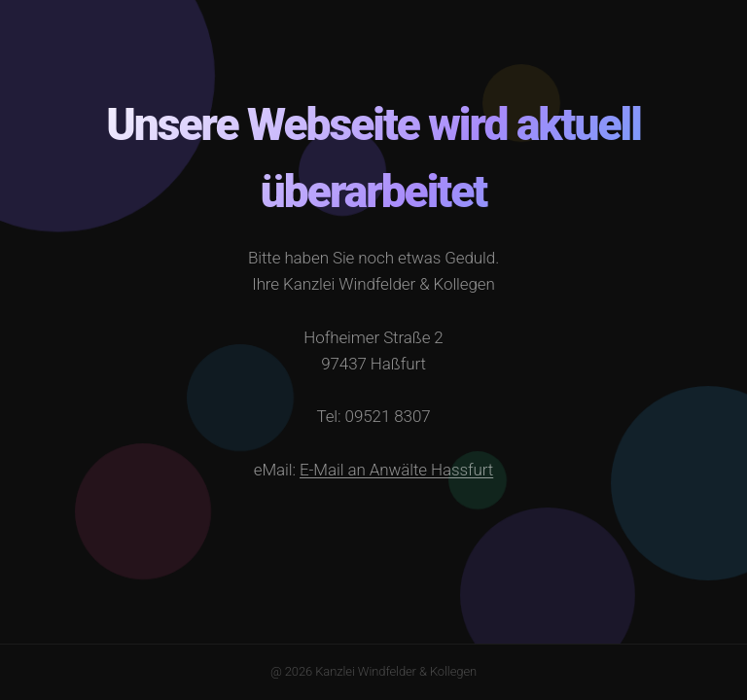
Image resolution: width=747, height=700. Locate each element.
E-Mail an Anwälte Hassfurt (396, 470)
